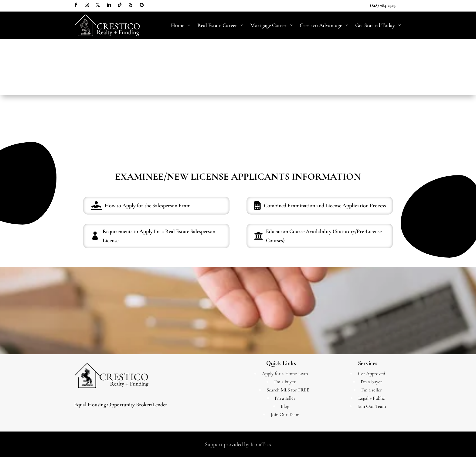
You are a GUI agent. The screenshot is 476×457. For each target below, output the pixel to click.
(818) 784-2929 (383, 5)
